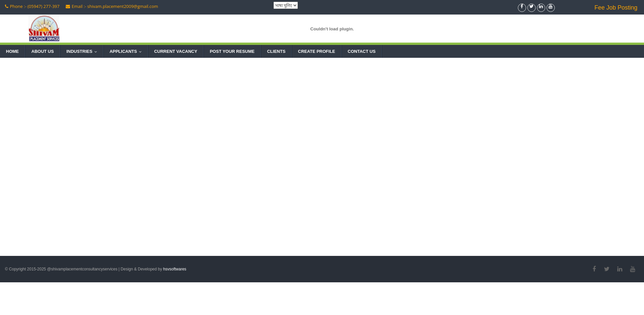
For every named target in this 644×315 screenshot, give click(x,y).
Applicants (127, 51)
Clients (276, 51)
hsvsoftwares (175, 269)
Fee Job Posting (616, 8)
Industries (83, 51)
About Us (43, 51)
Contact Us (362, 51)
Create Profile (316, 51)
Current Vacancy (176, 51)
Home (12, 51)
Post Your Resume (232, 51)
